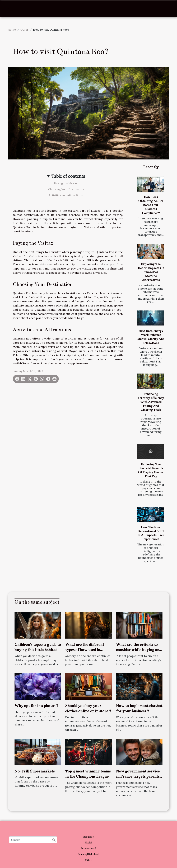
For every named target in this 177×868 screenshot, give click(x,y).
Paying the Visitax (66, 183)
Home (12, 30)
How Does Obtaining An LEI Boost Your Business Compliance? (151, 205)
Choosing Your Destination (66, 189)
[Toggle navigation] (11, 9)
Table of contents (68, 176)
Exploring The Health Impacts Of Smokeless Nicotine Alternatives (151, 272)
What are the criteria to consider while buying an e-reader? (138, 650)
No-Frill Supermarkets (35, 771)
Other (24, 30)
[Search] (33, 840)
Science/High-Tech (88, 854)
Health (89, 843)
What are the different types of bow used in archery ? (85, 650)
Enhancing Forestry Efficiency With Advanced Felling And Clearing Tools (151, 402)
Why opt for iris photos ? (36, 706)
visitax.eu (46, 264)
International (88, 848)
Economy (89, 837)
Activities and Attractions (66, 195)
